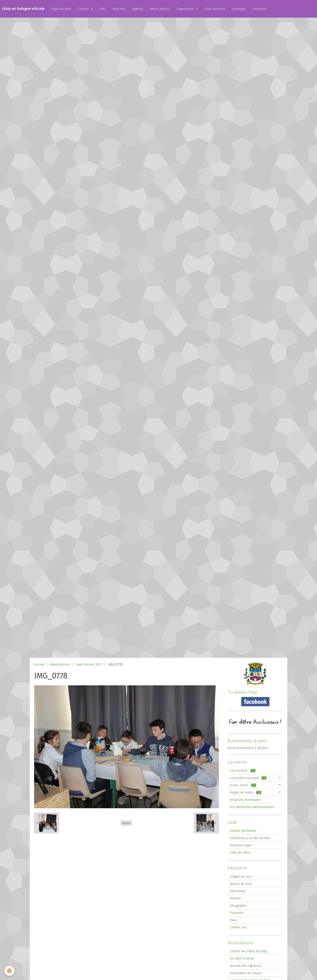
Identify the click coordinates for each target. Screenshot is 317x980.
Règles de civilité (245, 792)
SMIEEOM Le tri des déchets (250, 838)
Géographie (238, 905)
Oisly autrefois (215, 9)
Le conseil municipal (248, 778)
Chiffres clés (238, 927)
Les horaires (243, 770)
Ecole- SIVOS (243, 785)
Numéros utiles (241, 845)
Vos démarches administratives (252, 807)
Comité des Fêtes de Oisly (248, 951)
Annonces (260, 9)
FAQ (103, 9)
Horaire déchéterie (243, 831)
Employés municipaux (245, 800)
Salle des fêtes (240, 852)
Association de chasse (246, 973)
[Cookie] (9, 971)
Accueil (39, 664)
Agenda (138, 9)
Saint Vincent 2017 (89, 664)
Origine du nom (241, 876)
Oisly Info (119, 9)
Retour (126, 823)
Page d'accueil (61, 9)
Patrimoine (238, 891)
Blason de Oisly (241, 884)
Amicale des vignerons (246, 966)
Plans (234, 920)
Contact (84, 9)
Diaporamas (186, 9)
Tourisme (237, 913)
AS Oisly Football (242, 958)
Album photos (160, 9)
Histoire (235, 898)
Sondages (239, 9)
